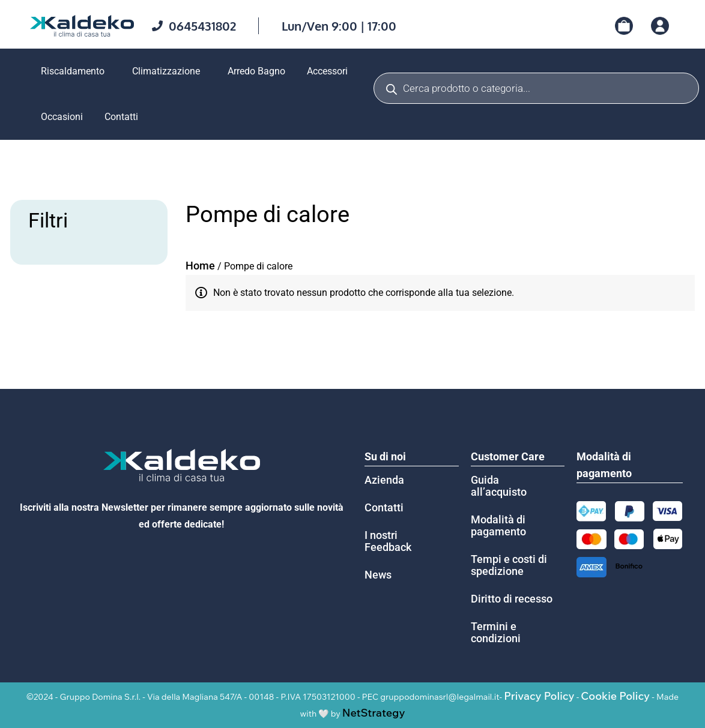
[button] (76, 71)
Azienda (384, 480)
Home (200, 266)
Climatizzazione (166, 71)
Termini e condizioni (496, 632)
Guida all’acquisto (499, 486)
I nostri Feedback (388, 541)
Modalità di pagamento (498, 525)
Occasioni (62, 117)
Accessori (327, 71)
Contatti (121, 117)
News (378, 575)
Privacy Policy (539, 696)
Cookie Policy (615, 696)
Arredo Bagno (256, 71)
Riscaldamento (73, 71)
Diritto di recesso (512, 599)
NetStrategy (374, 713)
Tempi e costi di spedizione (509, 565)
